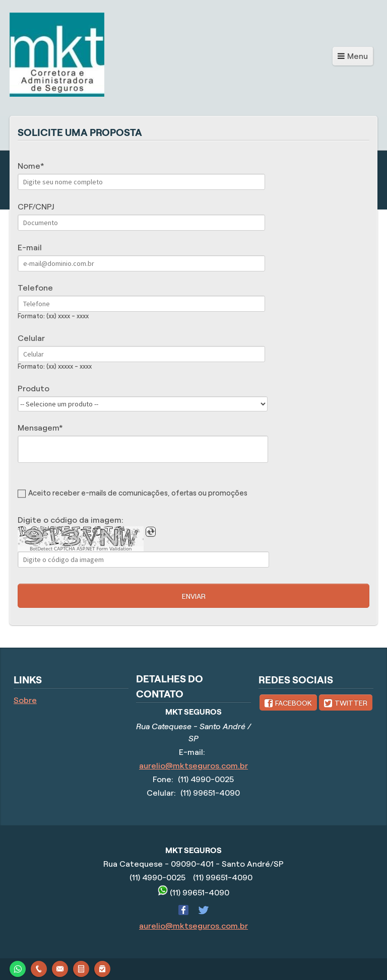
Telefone (35, 288)
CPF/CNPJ (36, 207)
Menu (358, 56)
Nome (29, 166)
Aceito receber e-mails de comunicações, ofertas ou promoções (138, 493)
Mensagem (38, 428)
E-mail (30, 248)
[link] (288, 703)
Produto (34, 389)
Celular (31, 338)
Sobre (25, 700)
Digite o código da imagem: (71, 520)
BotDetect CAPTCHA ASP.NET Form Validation (81, 549)
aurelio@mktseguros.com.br (193, 766)
